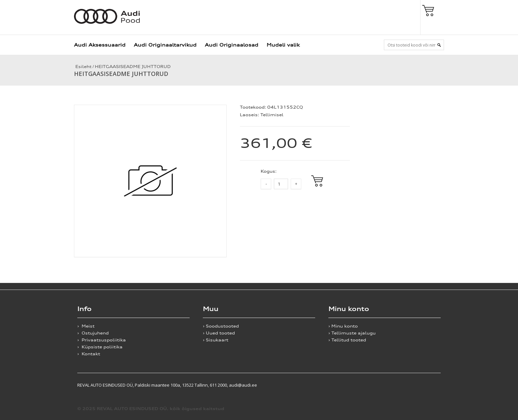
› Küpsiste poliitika (100, 347)
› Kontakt (89, 354)
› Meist (86, 326)
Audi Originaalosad (232, 45)
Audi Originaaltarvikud (165, 45)
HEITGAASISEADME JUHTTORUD (133, 67)
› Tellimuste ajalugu (352, 333)
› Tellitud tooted (347, 340)
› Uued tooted (219, 333)
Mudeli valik (283, 45)
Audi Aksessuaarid (100, 45)
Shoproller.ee (429, 385)
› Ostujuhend (93, 333)
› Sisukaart (216, 340)
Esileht (83, 67)
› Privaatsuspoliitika (102, 340)
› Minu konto (343, 326)
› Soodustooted (221, 326)
